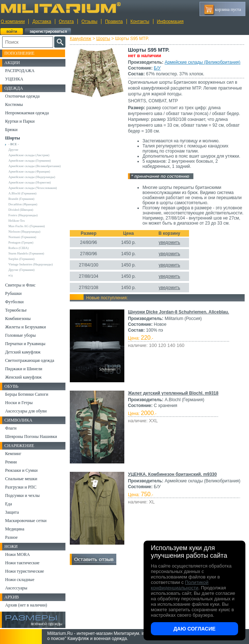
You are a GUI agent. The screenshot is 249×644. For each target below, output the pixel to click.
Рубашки (13, 293)
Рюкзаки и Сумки (21, 470)
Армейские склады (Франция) (29, 171)
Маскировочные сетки (26, 521)
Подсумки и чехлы (22, 495)
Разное (11, 537)
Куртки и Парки (20, 121)
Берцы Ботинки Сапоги (27, 394)
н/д (11, 275)
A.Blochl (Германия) (22, 193)
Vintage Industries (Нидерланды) (31, 264)
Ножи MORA (17, 554)
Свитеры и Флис (20, 285)
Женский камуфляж (23, 377)
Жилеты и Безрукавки (25, 327)
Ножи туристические (25, 571)
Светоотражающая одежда (30, 360)
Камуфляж (81, 39)
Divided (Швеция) (21, 210)
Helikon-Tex (17, 221)
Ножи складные (20, 580)
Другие (13, 150)
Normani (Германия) (22, 237)
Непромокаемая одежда (27, 113)
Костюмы (14, 104)
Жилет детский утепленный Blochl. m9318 (173, 393)
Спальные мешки (21, 479)
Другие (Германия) (21, 270)
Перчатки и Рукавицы (25, 344)
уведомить (169, 242)
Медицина (15, 529)
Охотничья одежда (22, 96)
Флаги (11, 428)
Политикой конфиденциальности (180, 585)
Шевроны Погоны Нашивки (31, 436)
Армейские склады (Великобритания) (202, 62)
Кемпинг (13, 454)
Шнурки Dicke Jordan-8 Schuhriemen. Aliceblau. (178, 312)
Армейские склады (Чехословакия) (33, 188)
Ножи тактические (22, 563)
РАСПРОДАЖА (20, 71)
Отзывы (89, 21)
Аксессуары (16, 588)
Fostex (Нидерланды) (23, 215)
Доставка (42, 21)
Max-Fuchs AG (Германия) (27, 226)
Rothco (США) (19, 248)
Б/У (157, 68)
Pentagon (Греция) (21, 242)
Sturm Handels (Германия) (26, 253)
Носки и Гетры (19, 403)
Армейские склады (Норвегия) (30, 182)
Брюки (11, 130)
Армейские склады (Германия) (30, 161)
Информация (170, 21)
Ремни (11, 462)
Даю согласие (194, 629)
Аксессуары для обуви (26, 411)
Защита (12, 512)
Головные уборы (20, 335)
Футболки (14, 302)
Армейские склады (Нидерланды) (32, 177)
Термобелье (16, 310)
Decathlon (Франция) (23, 204)
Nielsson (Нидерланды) (24, 232)
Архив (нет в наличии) (26, 605)
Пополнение (19, 53)
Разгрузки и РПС (21, 487)
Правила (114, 21)
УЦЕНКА (14, 79)
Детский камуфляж (23, 352)
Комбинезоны (18, 319)
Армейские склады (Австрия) (29, 155)
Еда (9, 504)
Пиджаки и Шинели (24, 369)
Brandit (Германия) (21, 199)
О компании (13, 21)
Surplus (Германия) (21, 259)
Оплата (66, 21)
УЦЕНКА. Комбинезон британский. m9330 (172, 474)
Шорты (103, 39)
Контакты (140, 21)
